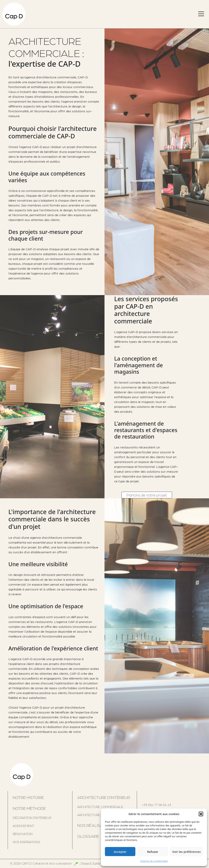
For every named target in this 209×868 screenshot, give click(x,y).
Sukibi (96, 863)
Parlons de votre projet (147, 495)
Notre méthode (29, 808)
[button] (201, 814)
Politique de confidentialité (154, 861)
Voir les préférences (187, 852)
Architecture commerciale (100, 807)
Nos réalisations (96, 825)
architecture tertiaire (97, 815)
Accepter (120, 852)
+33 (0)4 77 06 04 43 (156, 805)
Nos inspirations (26, 842)
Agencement (23, 826)
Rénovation (23, 834)
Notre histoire (28, 797)
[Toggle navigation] (201, 14)
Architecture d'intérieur (104, 797)
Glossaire (88, 836)
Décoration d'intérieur (32, 818)
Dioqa (85, 863)
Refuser (153, 852)
